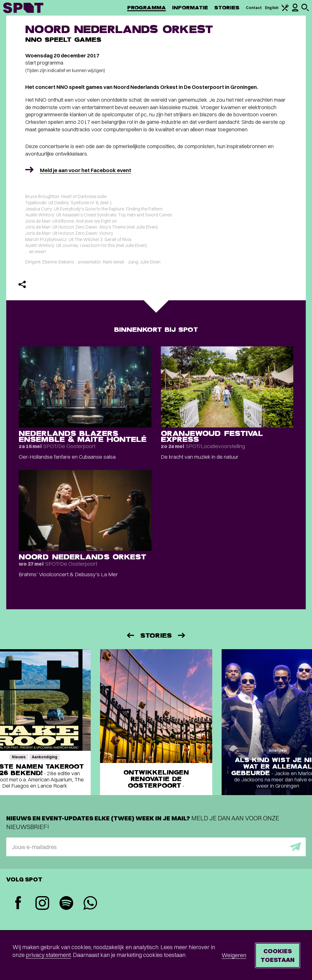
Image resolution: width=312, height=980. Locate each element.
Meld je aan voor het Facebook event (86, 170)
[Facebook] (18, 903)
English (272, 8)
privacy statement (48, 955)
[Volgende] (182, 635)
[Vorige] (130, 635)
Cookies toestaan (278, 955)
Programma (146, 8)
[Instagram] (42, 904)
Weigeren (234, 955)
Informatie (190, 8)
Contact (254, 8)
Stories (227, 8)
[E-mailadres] (156, 847)
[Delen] (22, 284)
